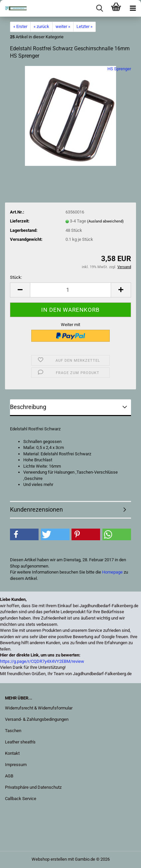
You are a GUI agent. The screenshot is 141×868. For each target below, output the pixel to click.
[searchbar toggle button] (99, 8)
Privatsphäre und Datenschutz (33, 787)
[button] (20, 290)
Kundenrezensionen (36, 509)
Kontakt (12, 753)
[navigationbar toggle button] (133, 8)
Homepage (112, 572)
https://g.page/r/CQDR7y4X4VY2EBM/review (42, 661)
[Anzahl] (70, 290)
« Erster (20, 26)
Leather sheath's (20, 742)
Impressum (16, 765)
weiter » (63, 26)
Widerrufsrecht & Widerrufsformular (39, 708)
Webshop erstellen (49, 859)
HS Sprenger (119, 69)
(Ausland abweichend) (105, 221)
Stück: (16, 277)
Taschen (13, 731)
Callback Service (21, 799)
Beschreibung (28, 407)
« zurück (41, 26)
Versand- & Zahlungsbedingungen (37, 719)
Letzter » (84, 26)
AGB (9, 776)
